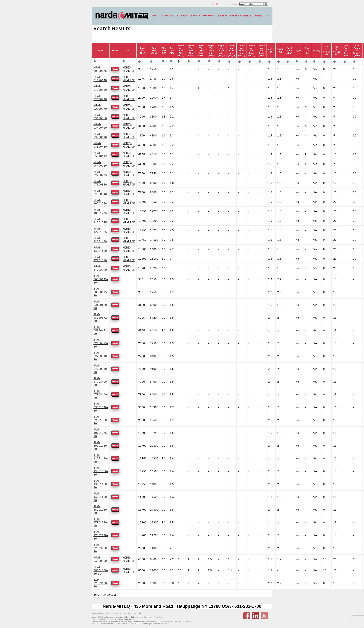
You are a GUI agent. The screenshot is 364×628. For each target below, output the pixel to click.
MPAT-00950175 (100, 69)
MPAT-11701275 (100, 221)
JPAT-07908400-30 (101, 382)
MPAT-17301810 (100, 259)
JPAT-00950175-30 (101, 292)
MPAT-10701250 (100, 202)
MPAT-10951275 (100, 211)
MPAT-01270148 (100, 79)
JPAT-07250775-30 (101, 343)
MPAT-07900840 (100, 192)
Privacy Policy (137, 613)
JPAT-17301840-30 (101, 522)
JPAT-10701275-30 (101, 433)
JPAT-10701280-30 (101, 446)
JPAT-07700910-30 (101, 369)
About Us (157, 16)
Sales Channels (241, 16)
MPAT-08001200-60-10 (101, 570)
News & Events (190, 16)
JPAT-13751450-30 (101, 471)
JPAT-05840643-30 (101, 330)
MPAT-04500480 (100, 145)
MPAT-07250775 (100, 173)
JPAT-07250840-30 (101, 356)
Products (172, 16)
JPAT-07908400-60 (101, 394)
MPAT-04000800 (100, 559)
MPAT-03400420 (100, 126)
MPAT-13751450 (100, 240)
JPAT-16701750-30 (101, 510)
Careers (222, 16)
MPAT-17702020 (100, 268)
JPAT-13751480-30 (101, 484)
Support (208, 16)
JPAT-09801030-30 (101, 407)
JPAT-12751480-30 (101, 458)
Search (235, 4)
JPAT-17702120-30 (101, 535)
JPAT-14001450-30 (101, 497)
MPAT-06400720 (100, 164)
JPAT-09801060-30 (101, 420)
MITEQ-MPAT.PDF (129, 69)
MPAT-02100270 (100, 107)
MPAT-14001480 (100, 249)
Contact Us (261, 16)
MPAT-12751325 (100, 230)
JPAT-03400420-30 (101, 305)
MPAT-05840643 (100, 154)
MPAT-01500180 (100, 88)
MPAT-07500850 (100, 183)
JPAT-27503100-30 (101, 548)
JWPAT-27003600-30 (101, 583)
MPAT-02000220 (100, 98)
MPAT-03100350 (100, 117)
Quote (115, 69)
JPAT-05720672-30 (101, 318)
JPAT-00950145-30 (101, 279)
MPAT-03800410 (100, 135)
